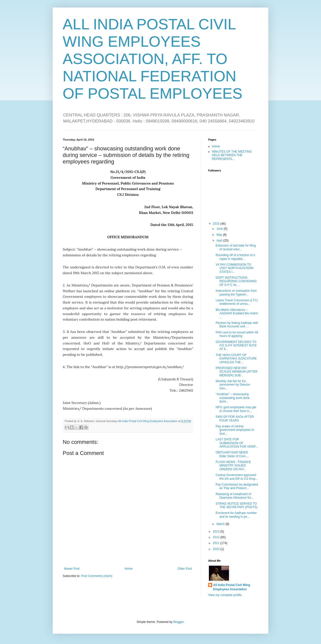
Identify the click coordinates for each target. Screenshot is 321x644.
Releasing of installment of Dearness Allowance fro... (235, 496)
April (220, 241)
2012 (217, 537)
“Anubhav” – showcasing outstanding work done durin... (233, 398)
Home (129, 569)
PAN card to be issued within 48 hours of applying (237, 334)
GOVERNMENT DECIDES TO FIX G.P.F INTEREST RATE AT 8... (236, 346)
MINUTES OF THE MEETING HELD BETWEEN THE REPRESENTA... (232, 155)
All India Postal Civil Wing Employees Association (232, 587)
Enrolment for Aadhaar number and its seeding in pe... (236, 515)
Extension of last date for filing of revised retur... (236, 247)
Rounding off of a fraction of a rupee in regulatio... (235, 257)
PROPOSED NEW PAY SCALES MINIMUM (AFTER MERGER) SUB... (236, 372)
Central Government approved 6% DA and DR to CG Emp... (237, 477)
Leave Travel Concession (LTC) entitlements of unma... (237, 302)
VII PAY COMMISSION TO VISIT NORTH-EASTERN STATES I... (235, 268)
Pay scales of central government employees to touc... (235, 430)
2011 (217, 543)
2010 (217, 549)
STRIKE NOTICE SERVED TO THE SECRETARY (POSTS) (236, 505)
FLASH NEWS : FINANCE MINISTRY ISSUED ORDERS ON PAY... (233, 466)
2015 (217, 224)
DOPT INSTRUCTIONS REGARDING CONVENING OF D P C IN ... (236, 281)
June (220, 229)
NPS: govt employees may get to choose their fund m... (236, 409)
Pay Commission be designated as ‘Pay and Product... (237, 486)
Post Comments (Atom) (97, 576)
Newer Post (72, 569)
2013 (217, 532)
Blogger (178, 622)
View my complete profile (225, 595)
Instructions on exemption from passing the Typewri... (236, 292)
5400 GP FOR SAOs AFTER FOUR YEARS (235, 419)
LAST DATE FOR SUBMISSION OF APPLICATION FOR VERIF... (237, 443)
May (220, 235)
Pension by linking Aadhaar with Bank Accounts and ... (237, 325)
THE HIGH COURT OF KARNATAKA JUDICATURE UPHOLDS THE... (236, 359)
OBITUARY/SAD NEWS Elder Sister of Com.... (235, 454)
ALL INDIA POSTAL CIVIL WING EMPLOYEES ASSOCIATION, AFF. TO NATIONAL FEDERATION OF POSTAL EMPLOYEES (153, 59)
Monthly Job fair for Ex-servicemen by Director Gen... (233, 385)
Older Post (185, 569)
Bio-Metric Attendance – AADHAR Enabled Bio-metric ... (237, 313)
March (221, 524)
